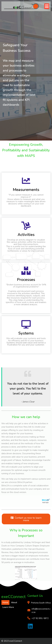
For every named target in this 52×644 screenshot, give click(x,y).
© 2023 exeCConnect (12, 641)
